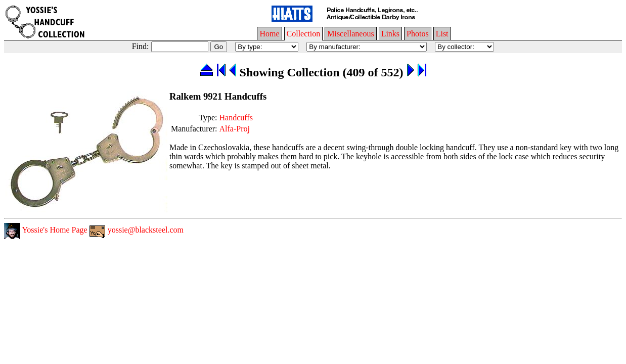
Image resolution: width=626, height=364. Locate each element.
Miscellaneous (350, 34)
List (442, 34)
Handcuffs (236, 118)
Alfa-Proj (235, 129)
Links (390, 34)
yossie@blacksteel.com (137, 230)
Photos (418, 34)
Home (269, 34)
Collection (304, 34)
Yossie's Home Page (46, 230)
